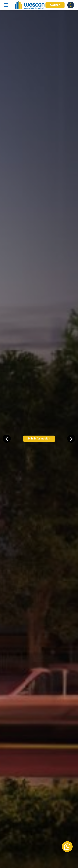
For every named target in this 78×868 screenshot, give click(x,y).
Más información (39, 439)
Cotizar (55, 5)
